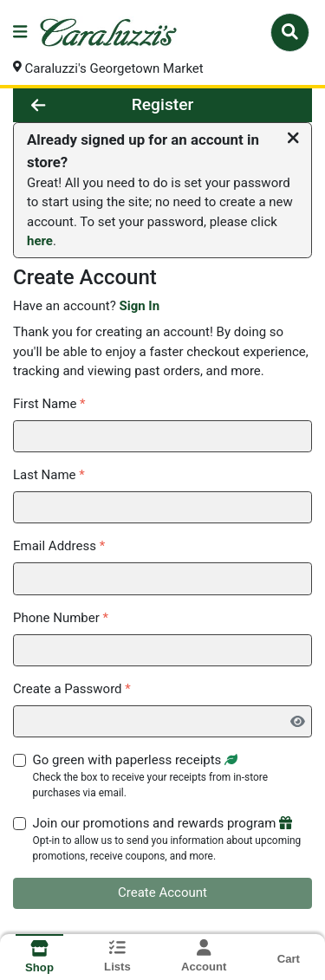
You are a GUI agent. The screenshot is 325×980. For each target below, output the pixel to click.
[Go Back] (60, 105)
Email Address (59, 547)
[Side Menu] (20, 32)
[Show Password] (296, 723)
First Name (49, 404)
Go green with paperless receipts (173, 776)
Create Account (162, 893)
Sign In (139, 307)
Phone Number (61, 618)
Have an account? (86, 307)
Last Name (49, 475)
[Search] (290, 32)
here (40, 242)
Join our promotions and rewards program (173, 840)
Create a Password (72, 689)
